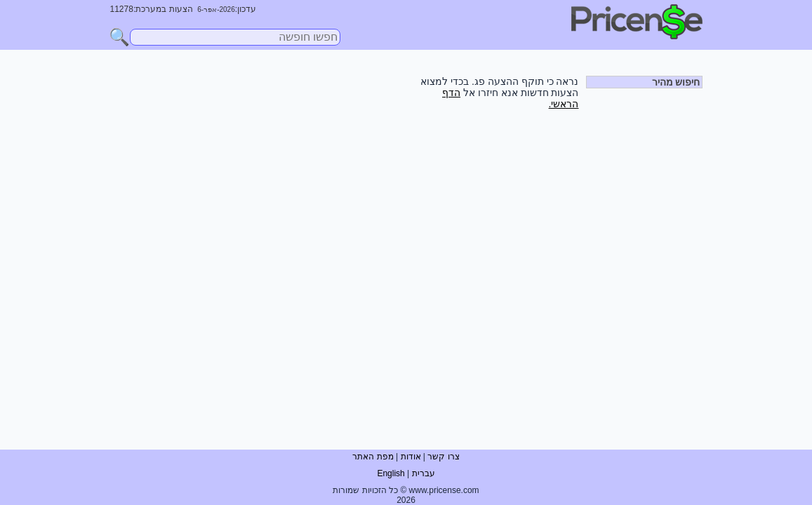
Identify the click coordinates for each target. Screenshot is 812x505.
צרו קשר (443, 457)
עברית (424, 473)
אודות (411, 457)
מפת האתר (373, 457)
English (391, 473)
